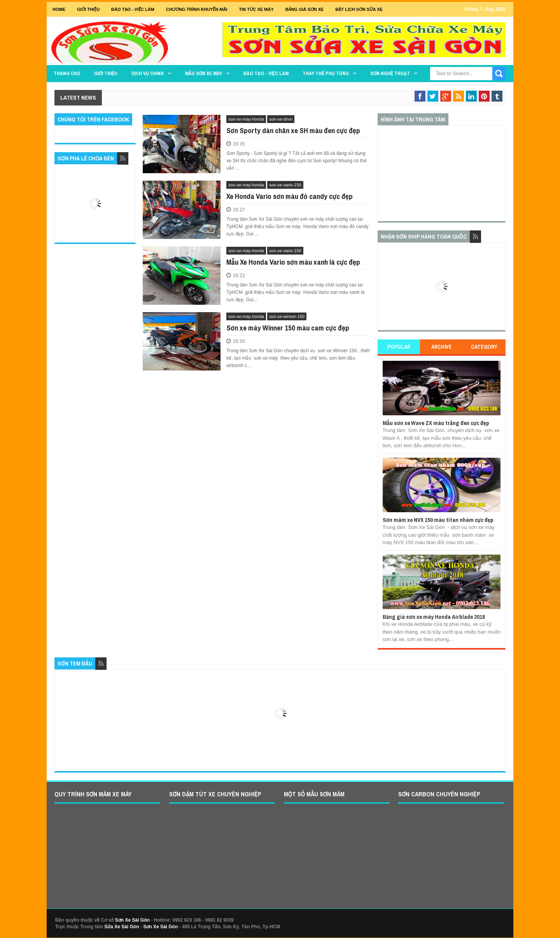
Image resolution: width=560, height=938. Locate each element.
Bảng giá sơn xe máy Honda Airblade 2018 (434, 617)
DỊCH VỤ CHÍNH (148, 73)
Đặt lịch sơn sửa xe (359, 9)
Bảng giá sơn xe (305, 9)
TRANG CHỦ (67, 73)
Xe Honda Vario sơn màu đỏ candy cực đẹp (290, 196)
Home (59, 9)
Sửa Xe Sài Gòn (122, 927)
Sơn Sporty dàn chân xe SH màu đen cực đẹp (293, 130)
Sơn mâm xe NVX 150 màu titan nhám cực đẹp (438, 520)
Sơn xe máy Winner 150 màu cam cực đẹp (288, 328)
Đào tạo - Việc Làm (133, 9)
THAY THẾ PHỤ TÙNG (326, 73)
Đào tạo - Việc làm (266, 73)
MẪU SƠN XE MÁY (204, 73)
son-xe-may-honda (246, 119)
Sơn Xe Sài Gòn (132, 920)
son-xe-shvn (281, 119)
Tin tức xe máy (256, 9)
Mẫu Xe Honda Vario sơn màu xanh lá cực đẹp (293, 262)
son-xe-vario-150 (285, 185)
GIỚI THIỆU (88, 9)
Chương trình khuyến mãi (197, 9)
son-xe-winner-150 (287, 316)
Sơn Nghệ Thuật (390, 73)
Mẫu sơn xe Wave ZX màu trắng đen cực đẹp (436, 423)
